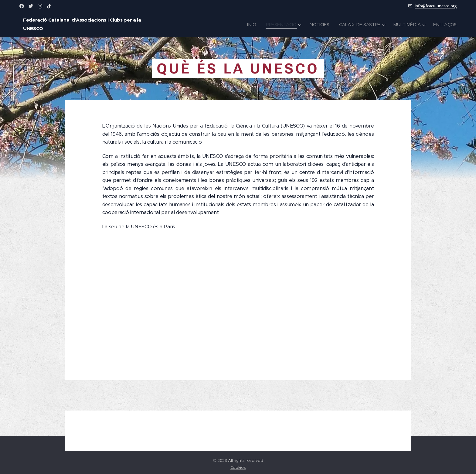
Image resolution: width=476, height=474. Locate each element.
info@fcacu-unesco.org (436, 6)
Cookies (238, 467)
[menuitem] (249, 25)
